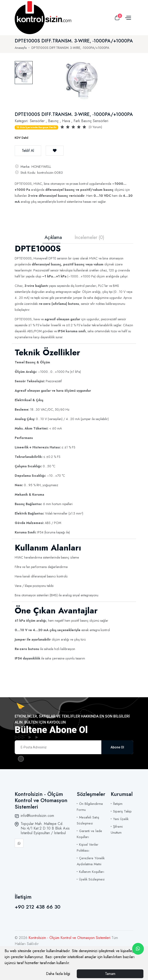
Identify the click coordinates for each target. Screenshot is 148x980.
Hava (66, 121)
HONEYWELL (41, 167)
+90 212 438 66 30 (38, 907)
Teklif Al (28, 151)
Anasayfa (21, 48)
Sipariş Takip (122, 811)
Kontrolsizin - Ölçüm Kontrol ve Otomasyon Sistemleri (70, 938)
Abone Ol (117, 747)
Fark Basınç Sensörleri (91, 121)
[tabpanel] (82, 81)
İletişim (118, 804)
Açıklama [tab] (53, 238)
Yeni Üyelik (121, 819)
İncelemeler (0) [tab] (89, 238)
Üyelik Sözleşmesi (92, 879)
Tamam (110, 974)
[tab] (24, 73)
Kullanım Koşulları (92, 872)
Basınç (53, 121)
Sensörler (37, 121)
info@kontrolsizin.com (37, 816)
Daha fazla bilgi (58, 974)
